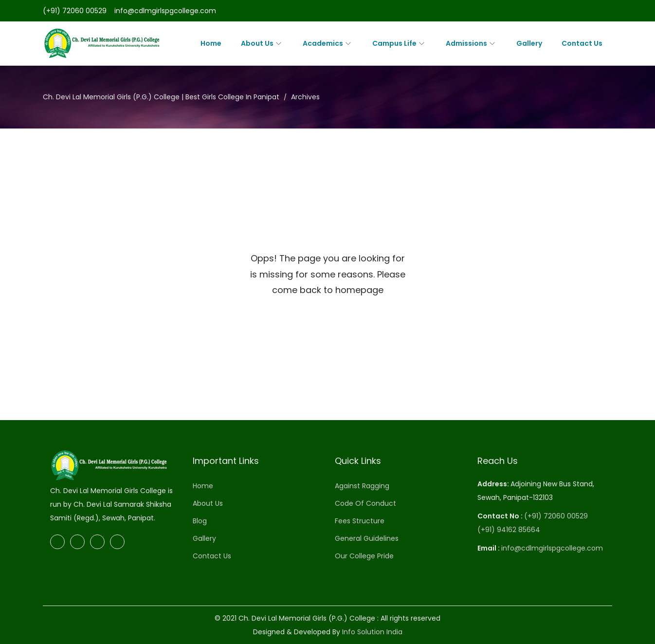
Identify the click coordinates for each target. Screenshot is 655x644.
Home (203, 486)
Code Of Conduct (365, 503)
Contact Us (212, 556)
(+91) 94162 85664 (509, 530)
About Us (208, 503)
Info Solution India (372, 632)
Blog (200, 521)
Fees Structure (360, 521)
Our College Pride (364, 556)
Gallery (204, 538)
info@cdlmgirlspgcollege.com (165, 11)
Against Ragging (362, 486)
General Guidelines (367, 538)
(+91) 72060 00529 (75, 11)
